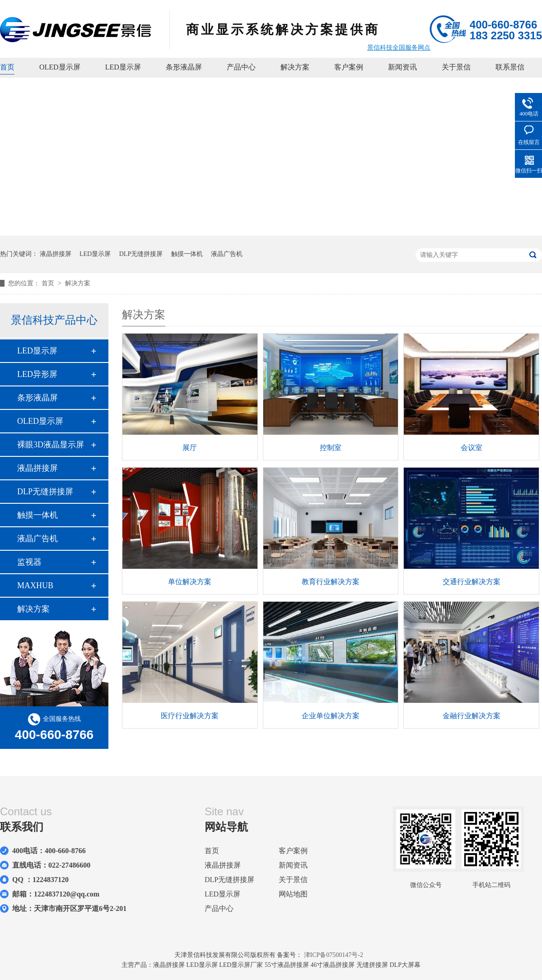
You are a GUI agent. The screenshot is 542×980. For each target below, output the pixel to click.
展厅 (190, 448)
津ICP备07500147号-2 (334, 955)
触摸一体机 (187, 254)
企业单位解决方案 (331, 716)
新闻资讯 (402, 67)
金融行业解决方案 (472, 716)
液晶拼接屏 (56, 254)
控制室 (331, 448)
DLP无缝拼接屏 (141, 254)
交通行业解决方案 (472, 582)
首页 (7, 67)
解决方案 (295, 67)
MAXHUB (35, 585)
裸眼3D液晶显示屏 (51, 445)
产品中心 (241, 67)
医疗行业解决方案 (190, 716)
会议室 (472, 448)
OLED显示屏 (60, 67)
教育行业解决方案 (331, 582)
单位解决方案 (190, 582)
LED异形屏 (37, 374)
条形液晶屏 (184, 67)
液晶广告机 (227, 254)
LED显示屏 (123, 67)
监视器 (29, 562)
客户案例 (349, 67)
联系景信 (510, 67)
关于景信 (456, 67)
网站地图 (293, 894)
